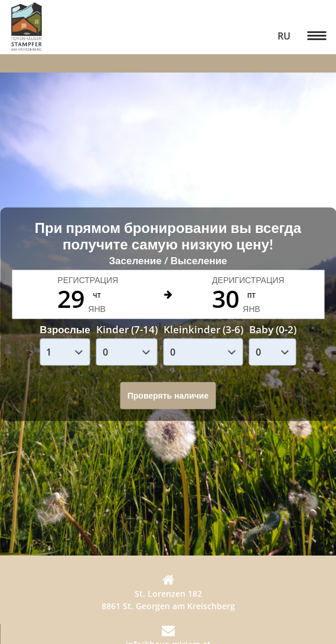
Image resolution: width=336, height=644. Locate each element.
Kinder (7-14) (127, 329)
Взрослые (65, 329)
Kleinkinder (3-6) (203, 329)
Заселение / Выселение (168, 260)
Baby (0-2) (273, 329)
